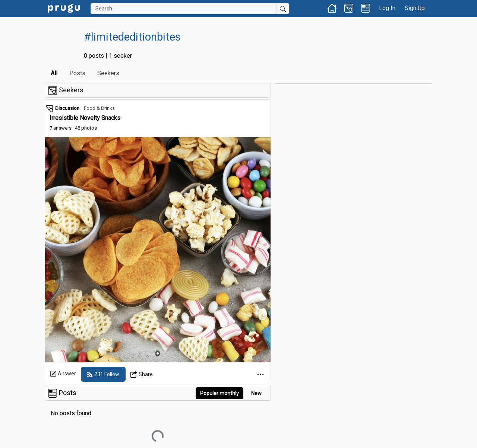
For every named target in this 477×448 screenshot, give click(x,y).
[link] (64, 8)
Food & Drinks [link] (99, 108)
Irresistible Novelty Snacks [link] (85, 118)
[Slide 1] (158, 353)
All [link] (54, 73)
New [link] (256, 393)
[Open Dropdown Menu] (142, 374)
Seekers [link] (108, 73)
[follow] (103, 374)
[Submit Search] (283, 9)
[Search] (184, 9)
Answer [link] (63, 374)
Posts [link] (77, 73)
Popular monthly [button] (219, 393)
